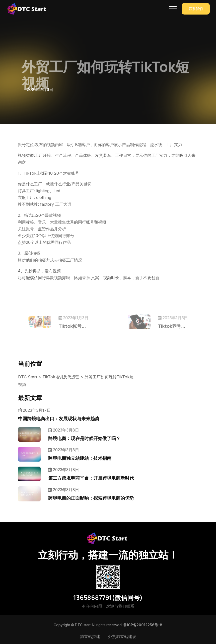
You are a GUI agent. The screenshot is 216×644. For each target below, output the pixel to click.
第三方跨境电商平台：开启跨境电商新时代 (91, 478)
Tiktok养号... (163, 326)
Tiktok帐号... (80, 326)
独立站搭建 (90, 636)
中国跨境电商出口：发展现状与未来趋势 (59, 418)
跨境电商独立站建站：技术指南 (80, 458)
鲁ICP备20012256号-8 (143, 625)
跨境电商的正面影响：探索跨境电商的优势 (91, 498)
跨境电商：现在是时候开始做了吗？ (84, 438)
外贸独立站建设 (122, 636)
